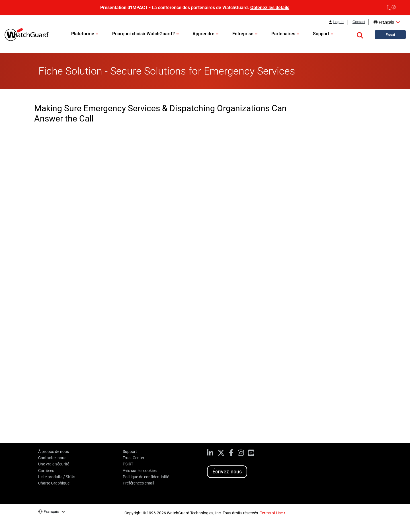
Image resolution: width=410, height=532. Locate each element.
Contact (359, 22)
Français (386, 22)
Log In (339, 22)
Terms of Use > (273, 513)
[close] (391, 8)
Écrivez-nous (227, 472)
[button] (360, 34)
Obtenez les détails (270, 8)
